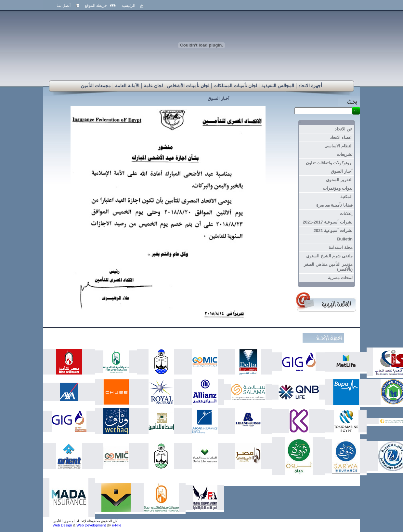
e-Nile (117, 525)
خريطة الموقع (96, 6)
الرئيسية (128, 6)
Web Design (62, 525)
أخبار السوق (219, 98)
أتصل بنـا (64, 6)
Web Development (91, 525)
